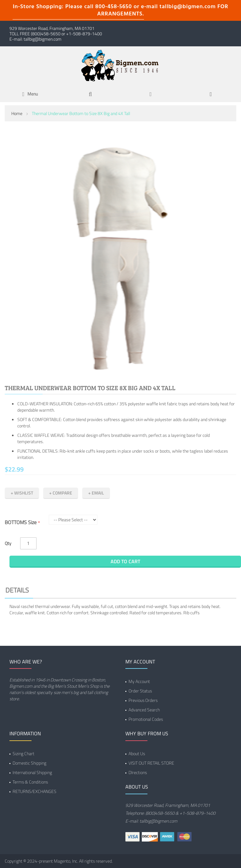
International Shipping (32, 772)
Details (17, 590)
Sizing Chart (23, 753)
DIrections (138, 772)
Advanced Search (144, 710)
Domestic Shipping (29, 763)
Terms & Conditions (30, 782)
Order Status (140, 691)
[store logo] (121, 65)
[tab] (120, 591)
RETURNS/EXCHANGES (34, 791)
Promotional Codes (146, 719)
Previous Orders (143, 700)
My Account (139, 681)
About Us (137, 753)
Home (17, 113)
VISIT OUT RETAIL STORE (151, 763)
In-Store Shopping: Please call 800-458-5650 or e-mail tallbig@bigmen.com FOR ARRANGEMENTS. (120, 10)
